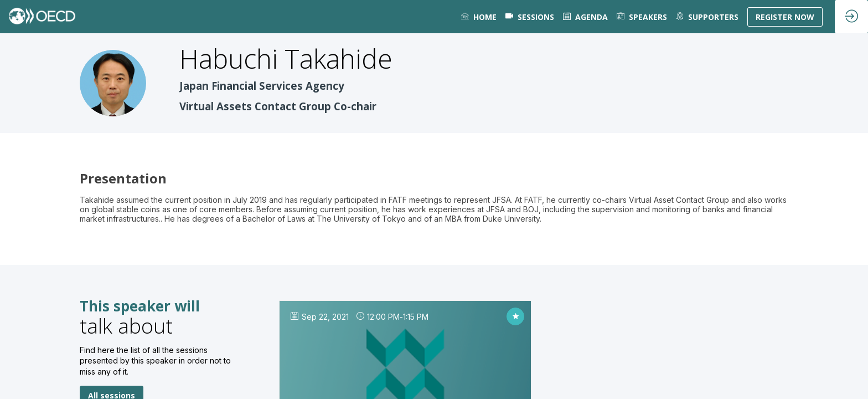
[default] (530, 17)
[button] (785, 17)
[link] (479, 17)
